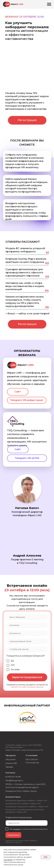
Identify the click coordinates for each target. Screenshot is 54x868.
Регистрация (27, 120)
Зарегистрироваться (27, 677)
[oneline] (27, 625)
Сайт (18, 392)
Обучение (11, 759)
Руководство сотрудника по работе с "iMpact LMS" (27, 807)
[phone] (27, 649)
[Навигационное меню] (49, 4)
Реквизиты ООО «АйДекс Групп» (21, 791)
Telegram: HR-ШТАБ (27, 458)
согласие (8, 860)
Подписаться (13, 835)
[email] (27, 641)
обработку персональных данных (27, 687)
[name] (27, 617)
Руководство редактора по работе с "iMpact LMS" (26, 800)
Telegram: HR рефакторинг (27, 400)
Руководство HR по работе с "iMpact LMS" (23, 803)
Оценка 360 (11, 763)
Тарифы (9, 767)
